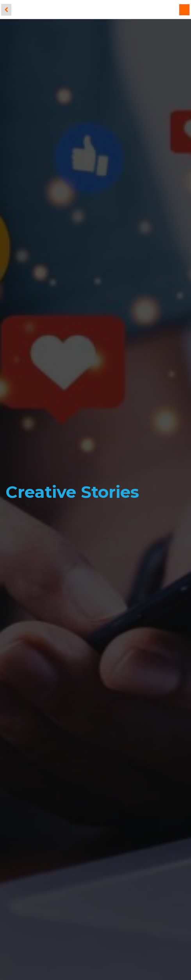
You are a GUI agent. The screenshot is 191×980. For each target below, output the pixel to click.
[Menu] (184, 10)
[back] (6, 10)
